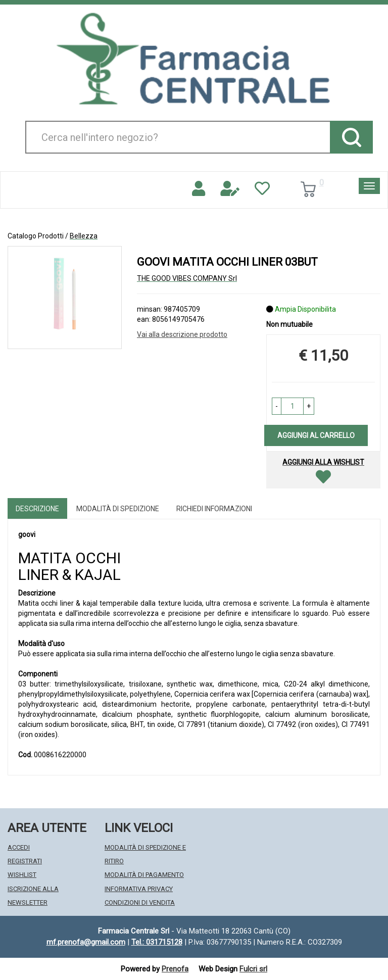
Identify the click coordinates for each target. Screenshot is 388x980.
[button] (277, 406)
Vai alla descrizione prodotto (182, 334)
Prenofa (175, 969)
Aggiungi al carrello (316, 435)
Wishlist (22, 875)
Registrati (25, 861)
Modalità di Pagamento (144, 875)
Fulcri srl (253, 969)
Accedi (19, 847)
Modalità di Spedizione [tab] (118, 509)
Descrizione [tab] (37, 509)
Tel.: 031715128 (157, 942)
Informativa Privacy (139, 889)
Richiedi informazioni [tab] (214, 509)
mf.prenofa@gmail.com (86, 942)
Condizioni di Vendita (140, 902)
